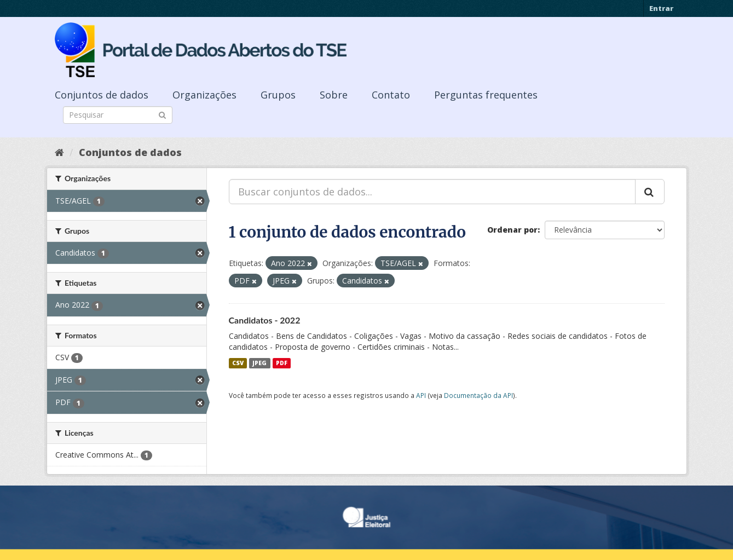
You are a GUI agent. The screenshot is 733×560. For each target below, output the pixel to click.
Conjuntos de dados (102, 95)
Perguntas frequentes (486, 95)
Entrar (661, 8)
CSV (238, 363)
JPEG (259, 363)
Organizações (204, 95)
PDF (282, 363)
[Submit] (162, 114)
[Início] (59, 152)
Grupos (278, 95)
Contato (391, 95)
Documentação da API (478, 395)
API (421, 395)
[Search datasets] (118, 115)
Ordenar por (512, 230)
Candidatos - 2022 (265, 320)
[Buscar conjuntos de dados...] (432, 192)
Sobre (334, 95)
